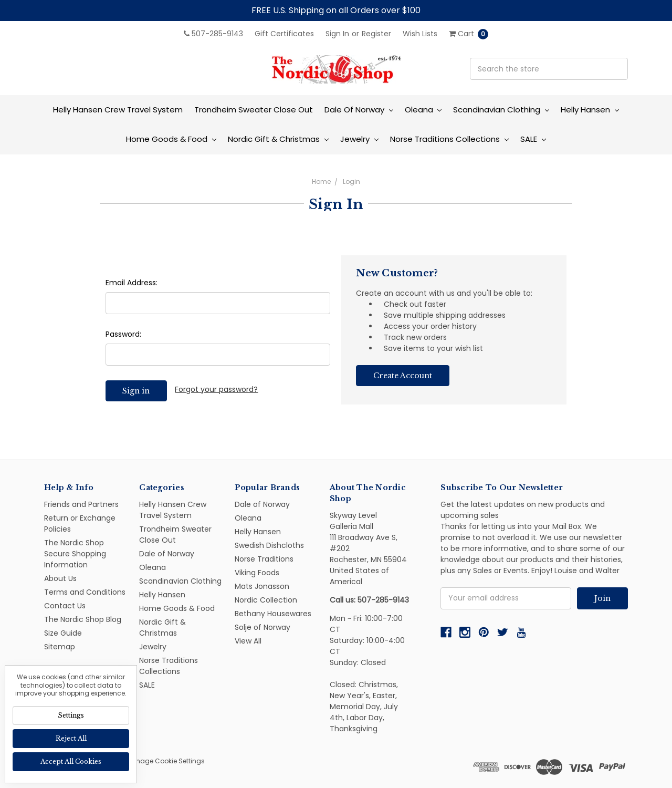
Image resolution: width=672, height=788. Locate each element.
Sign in (337, 34)
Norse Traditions (264, 559)
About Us (60, 578)
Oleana (423, 110)
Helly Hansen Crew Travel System (118, 110)
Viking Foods (257, 573)
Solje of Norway (262, 627)
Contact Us (65, 606)
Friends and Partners (81, 504)
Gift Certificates (284, 34)
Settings (71, 715)
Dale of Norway (359, 110)
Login (351, 182)
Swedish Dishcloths (269, 545)
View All (248, 641)
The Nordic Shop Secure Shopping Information (75, 554)
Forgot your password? (216, 389)
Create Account (403, 376)
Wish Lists (420, 34)
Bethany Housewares (273, 614)
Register (376, 34)
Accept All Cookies (71, 761)
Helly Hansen (590, 110)
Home (321, 182)
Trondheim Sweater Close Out (254, 110)
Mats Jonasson (262, 586)
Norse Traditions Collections (449, 139)
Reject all (71, 738)
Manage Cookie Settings (165, 761)
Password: (123, 334)
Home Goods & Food (171, 139)
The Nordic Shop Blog (83, 619)
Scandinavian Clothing (501, 110)
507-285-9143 (213, 34)
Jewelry (359, 139)
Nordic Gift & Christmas (278, 139)
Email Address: (132, 283)
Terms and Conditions (85, 592)
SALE (533, 139)
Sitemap (60, 647)
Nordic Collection (266, 600)
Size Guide (63, 633)
